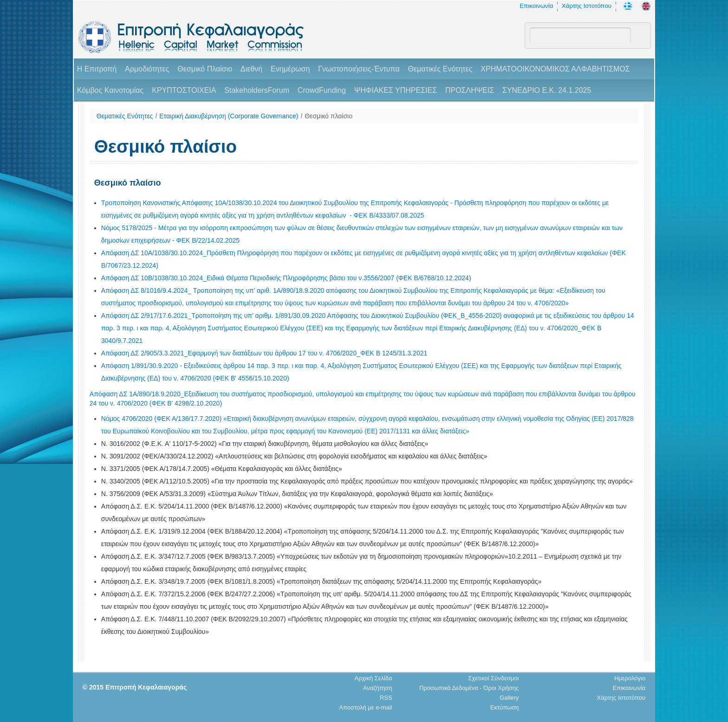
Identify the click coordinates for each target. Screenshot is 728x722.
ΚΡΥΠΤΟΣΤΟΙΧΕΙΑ (184, 90)
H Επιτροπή (97, 69)
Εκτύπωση (505, 707)
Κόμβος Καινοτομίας (110, 90)
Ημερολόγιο (630, 678)
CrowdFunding (322, 90)
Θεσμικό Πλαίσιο (205, 69)
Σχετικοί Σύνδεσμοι (493, 678)
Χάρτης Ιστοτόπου (587, 6)
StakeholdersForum (257, 90)
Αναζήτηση (378, 688)
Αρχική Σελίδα (373, 678)
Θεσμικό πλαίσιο (328, 116)
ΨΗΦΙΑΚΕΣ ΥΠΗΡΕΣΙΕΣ (396, 90)
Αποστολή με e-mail (365, 707)
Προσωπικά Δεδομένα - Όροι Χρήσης (469, 688)
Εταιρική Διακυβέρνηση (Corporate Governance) (229, 116)
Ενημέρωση (290, 69)
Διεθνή (251, 69)
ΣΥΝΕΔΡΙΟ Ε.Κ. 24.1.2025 (547, 90)
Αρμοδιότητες (147, 69)
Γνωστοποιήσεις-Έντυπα (359, 69)
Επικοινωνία (536, 6)
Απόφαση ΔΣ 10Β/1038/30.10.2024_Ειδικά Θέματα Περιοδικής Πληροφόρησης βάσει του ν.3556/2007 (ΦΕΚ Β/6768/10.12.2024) (286, 278)
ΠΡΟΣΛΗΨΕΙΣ (470, 90)
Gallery (509, 698)
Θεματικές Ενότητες (440, 69)
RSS (386, 698)
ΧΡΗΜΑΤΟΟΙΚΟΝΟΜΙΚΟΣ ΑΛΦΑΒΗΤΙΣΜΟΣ (555, 69)
